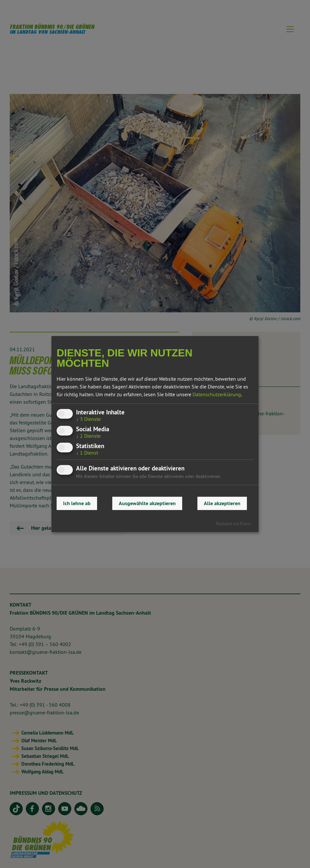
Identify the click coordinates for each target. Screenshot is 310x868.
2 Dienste (88, 436)
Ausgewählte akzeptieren (147, 503)
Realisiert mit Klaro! (233, 524)
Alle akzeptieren (222, 503)
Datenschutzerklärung (217, 394)
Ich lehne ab (77, 503)
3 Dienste (88, 419)
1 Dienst (87, 453)
